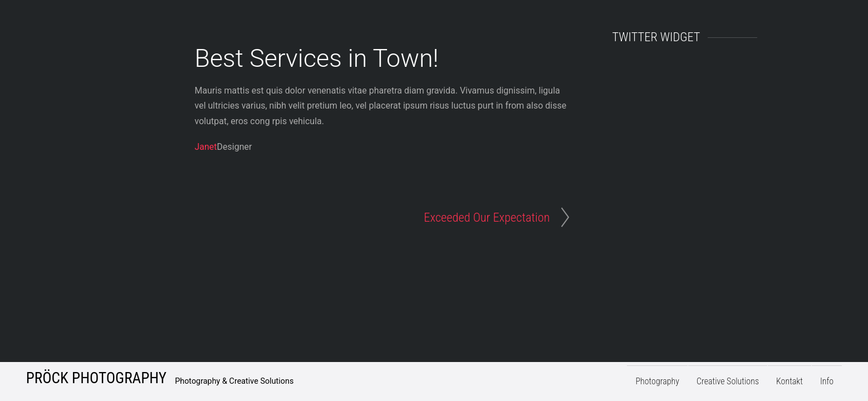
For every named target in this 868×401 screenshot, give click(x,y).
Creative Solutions (728, 382)
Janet (206, 147)
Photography (657, 382)
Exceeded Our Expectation (487, 217)
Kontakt (789, 382)
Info (827, 382)
